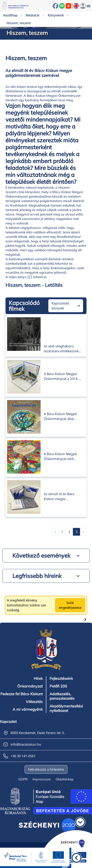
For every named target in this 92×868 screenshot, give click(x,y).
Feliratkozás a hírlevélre (46, 769)
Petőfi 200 (58, 686)
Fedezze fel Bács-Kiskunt (22, 694)
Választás (34, 702)
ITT (30, 277)
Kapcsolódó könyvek (60, 306)
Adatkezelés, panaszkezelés (62, 696)
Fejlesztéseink (61, 679)
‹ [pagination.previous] (55, 532)
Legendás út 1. (60, 403)
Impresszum (42, 779)
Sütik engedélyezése (70, 605)
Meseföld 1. (57, 443)
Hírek (38, 679)
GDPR (23, 779)
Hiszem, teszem (61, 483)
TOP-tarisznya (60, 363)
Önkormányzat (30, 686)
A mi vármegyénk (28, 709)
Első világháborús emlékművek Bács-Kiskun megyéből (58, 331)
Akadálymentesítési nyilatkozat (66, 708)
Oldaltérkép (65, 779)
